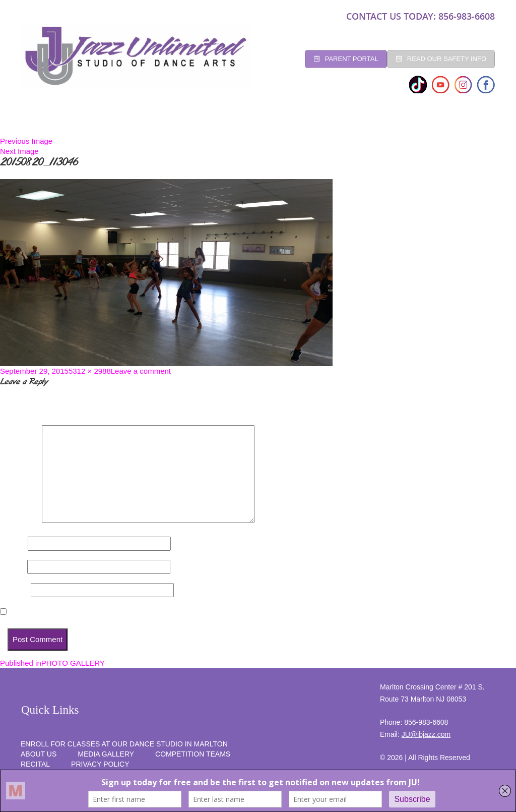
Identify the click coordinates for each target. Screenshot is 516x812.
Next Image (19, 151)
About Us (39, 754)
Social (234, 121)
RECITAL (422, 121)
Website (14, 590)
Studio (79, 121)
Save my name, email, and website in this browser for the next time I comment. (150, 612)
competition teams (193, 754)
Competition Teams (299, 121)
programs (372, 121)
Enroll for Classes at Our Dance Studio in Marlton (124, 744)
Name (13, 543)
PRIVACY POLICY (100, 764)
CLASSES (123, 121)
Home (40, 121)
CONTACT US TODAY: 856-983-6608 (421, 16)
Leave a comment (141, 371)
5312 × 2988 (90, 371)
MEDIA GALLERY (106, 754)
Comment (20, 520)
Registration (180, 121)
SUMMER (468, 121)
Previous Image (26, 141)
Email (13, 567)
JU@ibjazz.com (426, 734)
